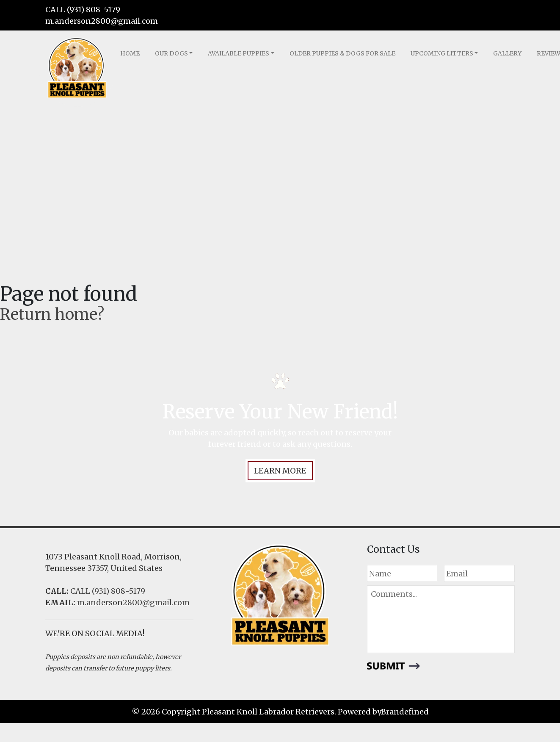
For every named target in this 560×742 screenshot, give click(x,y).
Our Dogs (171, 53)
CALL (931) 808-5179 (83, 10)
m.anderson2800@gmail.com (102, 21)
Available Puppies (239, 53)
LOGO (77, 69)
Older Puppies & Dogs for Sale (342, 53)
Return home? (52, 314)
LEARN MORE (280, 471)
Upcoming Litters (442, 53)
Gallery (507, 53)
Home (130, 53)
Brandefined (405, 712)
